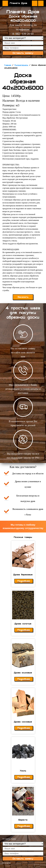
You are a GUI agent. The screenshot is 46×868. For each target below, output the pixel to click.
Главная (8, 65)
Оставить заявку (41, 3)
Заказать (23, 297)
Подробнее (24, 581)
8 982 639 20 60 (23, 34)
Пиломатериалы (21, 65)
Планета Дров (19, 3)
